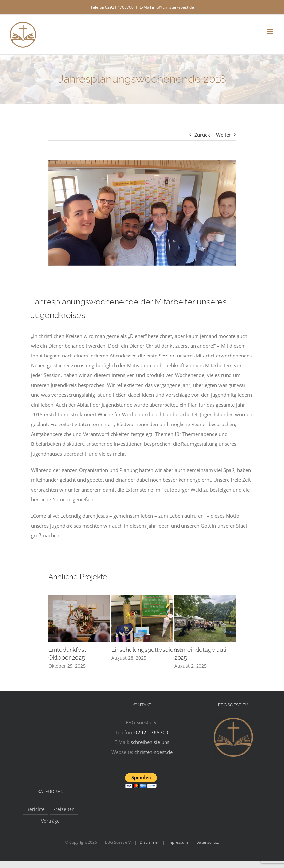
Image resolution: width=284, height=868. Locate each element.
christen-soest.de (154, 752)
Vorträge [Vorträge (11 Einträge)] (50, 821)
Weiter (223, 135)
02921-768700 (151, 732)
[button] (53, 632)
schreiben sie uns (150, 742)
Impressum (178, 842)
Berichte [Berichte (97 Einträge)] (36, 809)
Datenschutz (208, 842)
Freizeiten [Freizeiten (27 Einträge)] (64, 809)
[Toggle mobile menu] (271, 32)
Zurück (202, 135)
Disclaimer (150, 842)
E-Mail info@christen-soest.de (167, 7)
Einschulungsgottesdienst (147, 650)
